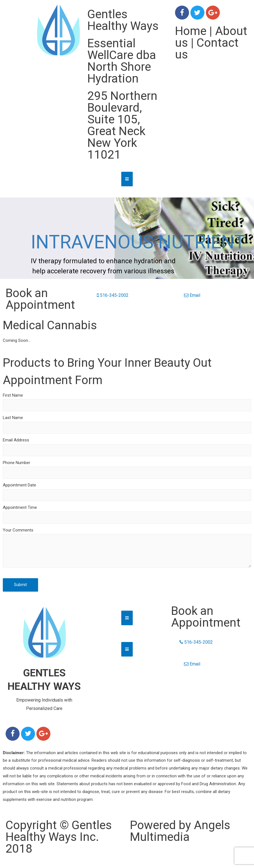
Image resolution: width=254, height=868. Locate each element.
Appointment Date (19, 485)
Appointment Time (20, 507)
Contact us (207, 49)
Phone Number (17, 463)
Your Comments (18, 530)
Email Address (16, 440)
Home (191, 31)
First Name (13, 395)
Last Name (13, 418)
